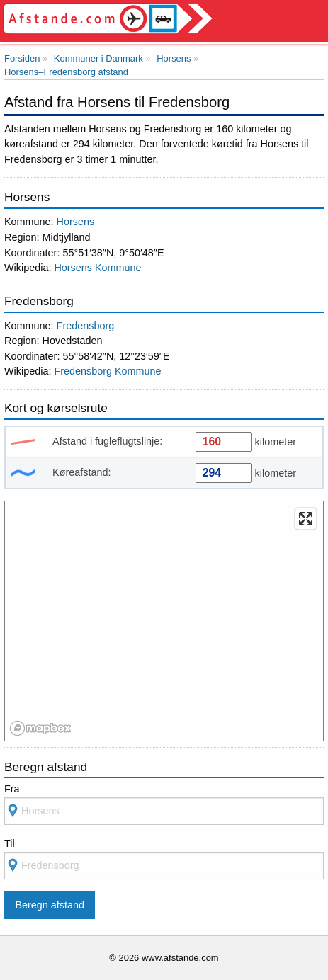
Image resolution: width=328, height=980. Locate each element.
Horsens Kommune (97, 268)
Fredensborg (86, 326)
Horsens (76, 222)
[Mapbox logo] (40, 728)
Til (10, 843)
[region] (165, 622)
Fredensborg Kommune (107, 371)
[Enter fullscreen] (306, 519)
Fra (12, 789)
